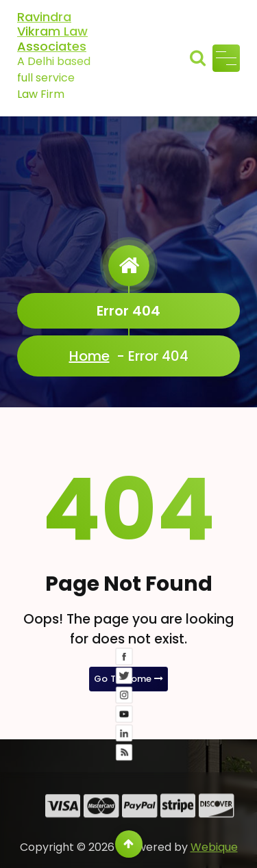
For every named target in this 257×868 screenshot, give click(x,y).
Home (89, 356)
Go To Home (129, 679)
